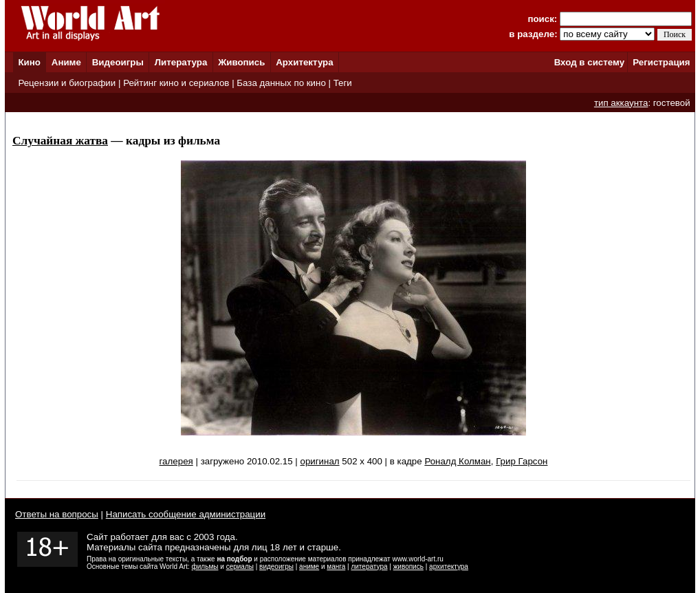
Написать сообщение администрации (186, 514)
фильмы (205, 567)
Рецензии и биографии (67, 83)
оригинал (319, 461)
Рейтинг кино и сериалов (176, 83)
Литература (181, 62)
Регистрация (661, 62)
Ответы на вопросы (57, 514)
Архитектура (304, 62)
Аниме (66, 62)
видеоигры (276, 567)
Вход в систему (589, 62)
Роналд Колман (457, 461)
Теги (343, 83)
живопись (408, 567)
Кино (29, 62)
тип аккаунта (621, 103)
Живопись (241, 62)
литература (369, 567)
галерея (176, 461)
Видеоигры (118, 62)
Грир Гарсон (522, 461)
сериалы (240, 567)
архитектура (449, 567)
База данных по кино (281, 83)
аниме (309, 567)
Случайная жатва (60, 141)
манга (336, 567)
